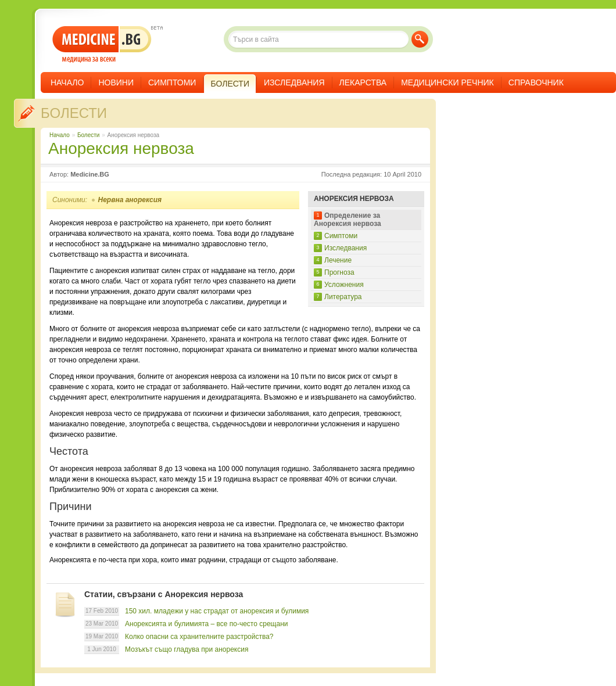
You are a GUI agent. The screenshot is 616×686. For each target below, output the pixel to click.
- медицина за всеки (102, 44)
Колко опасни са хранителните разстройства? (199, 637)
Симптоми (172, 82)
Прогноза (339, 272)
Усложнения (344, 285)
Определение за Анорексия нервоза (348, 220)
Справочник (536, 82)
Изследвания (294, 82)
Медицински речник (447, 82)
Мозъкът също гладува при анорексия (187, 649)
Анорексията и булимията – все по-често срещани (206, 624)
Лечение (338, 260)
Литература (343, 297)
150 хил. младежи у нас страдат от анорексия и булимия (217, 611)
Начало (67, 82)
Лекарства (363, 82)
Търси (420, 39)
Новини (116, 82)
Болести (74, 113)
